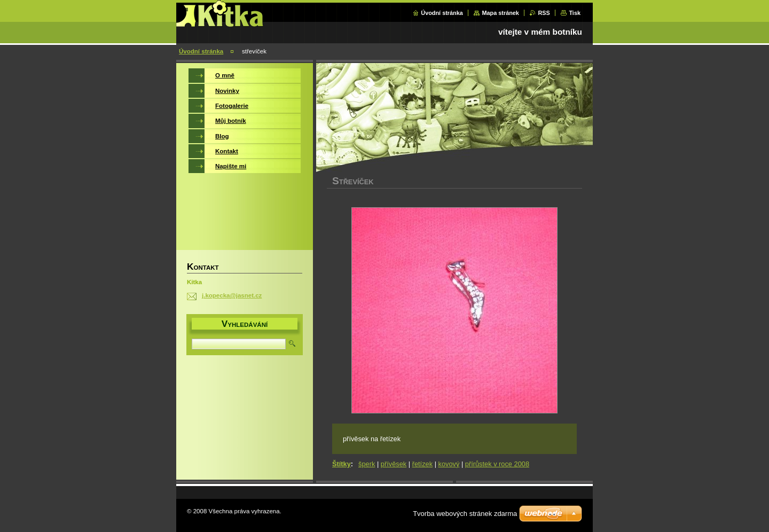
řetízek (422, 464)
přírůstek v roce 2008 (497, 464)
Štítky (342, 464)
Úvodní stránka (442, 13)
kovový (449, 464)
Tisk (575, 13)
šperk (367, 464)
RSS (544, 13)
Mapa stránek (500, 13)
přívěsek (394, 464)
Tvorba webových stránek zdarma (465, 514)
